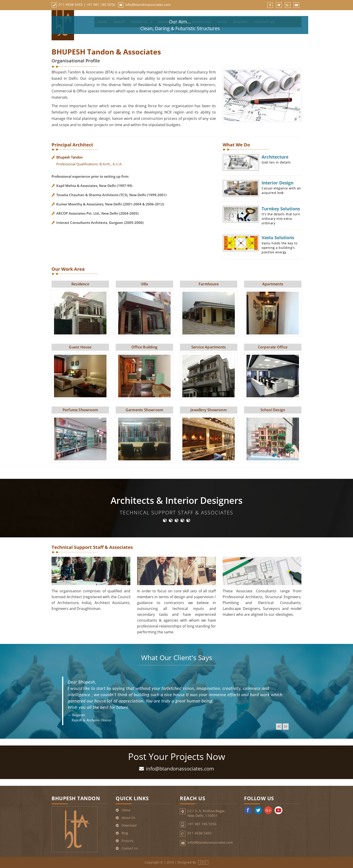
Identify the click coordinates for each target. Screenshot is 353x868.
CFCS (203, 862)
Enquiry (127, 841)
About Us (128, 818)
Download (129, 825)
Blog (125, 833)
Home (126, 810)
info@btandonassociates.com (148, 5)
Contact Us (130, 848)
